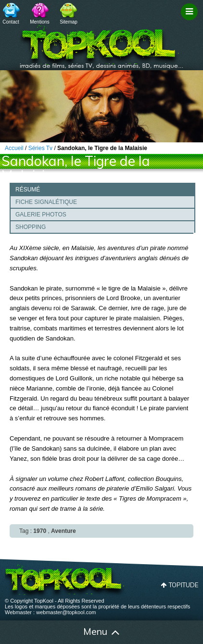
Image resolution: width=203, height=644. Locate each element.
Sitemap (69, 22)
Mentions (40, 22)
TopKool (101, 44)
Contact (11, 22)
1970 (40, 531)
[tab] (102, 189)
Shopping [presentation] (31, 227)
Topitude (184, 585)
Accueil (15, 632)
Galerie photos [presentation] (41, 215)
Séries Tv (40, 148)
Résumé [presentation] (28, 189)
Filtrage (191, 21)
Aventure (63, 531)
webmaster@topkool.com (66, 612)
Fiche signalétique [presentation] (46, 202)
